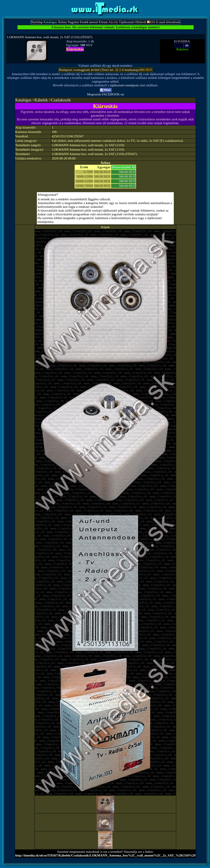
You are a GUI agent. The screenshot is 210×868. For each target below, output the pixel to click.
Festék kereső (89, 22)
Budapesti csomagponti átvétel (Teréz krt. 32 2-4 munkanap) (99, 70)
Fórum (103, 22)
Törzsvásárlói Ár (123, 167)
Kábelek (41, 100)
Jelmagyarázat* (48, 195)
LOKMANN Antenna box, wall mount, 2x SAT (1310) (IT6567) (50, 37)
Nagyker (73, 22)
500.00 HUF (127, 172)
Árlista (62, 22)
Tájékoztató (127, 22)
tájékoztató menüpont (124, 85)
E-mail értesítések (168, 22)
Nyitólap (37, 22)
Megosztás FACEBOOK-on (106, 93)
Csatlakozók (61, 100)
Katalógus (23, 100)
